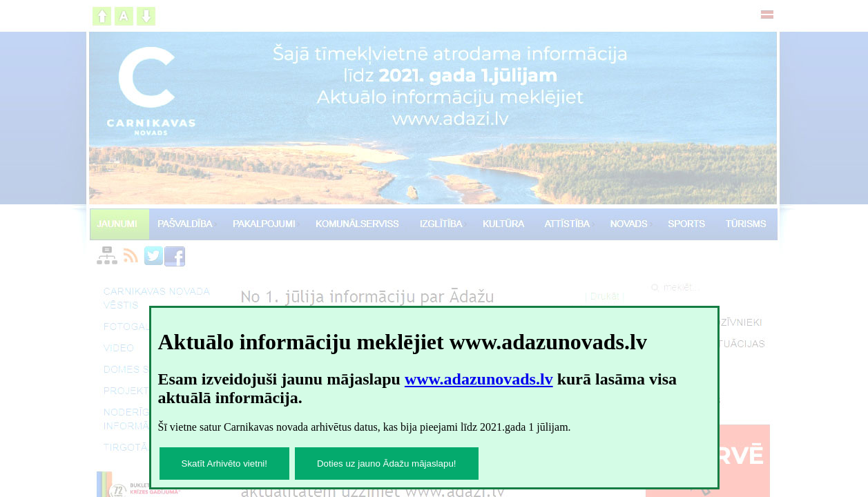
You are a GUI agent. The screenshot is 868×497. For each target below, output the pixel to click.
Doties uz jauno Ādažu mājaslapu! (387, 464)
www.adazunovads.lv (479, 379)
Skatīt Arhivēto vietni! (224, 464)
